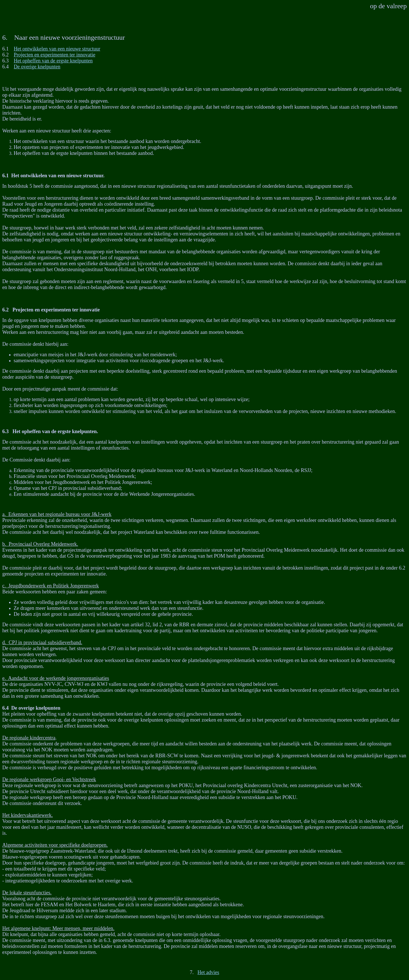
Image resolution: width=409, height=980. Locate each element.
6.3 (6, 431)
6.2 (6, 310)
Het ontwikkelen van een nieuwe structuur (57, 49)
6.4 (6, 708)
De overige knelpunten (37, 67)
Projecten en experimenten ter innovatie (55, 55)
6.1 (6, 176)
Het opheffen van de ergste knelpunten (53, 61)
